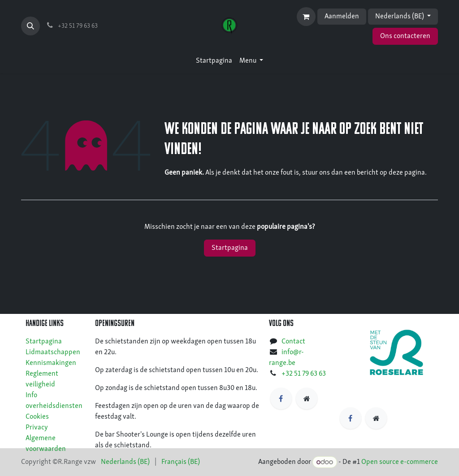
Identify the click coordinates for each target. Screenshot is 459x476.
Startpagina (230, 248)
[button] (30, 26)
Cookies (37, 417)
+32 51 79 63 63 (304, 374)
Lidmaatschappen (53, 352)
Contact (293, 342)
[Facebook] (281, 399)
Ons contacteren (405, 36)
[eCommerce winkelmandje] (306, 17)
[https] (307, 399)
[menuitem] (214, 61)
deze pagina (407, 173)
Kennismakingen (51, 363)
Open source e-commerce (400, 463)
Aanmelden (342, 17)
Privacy (37, 428)
